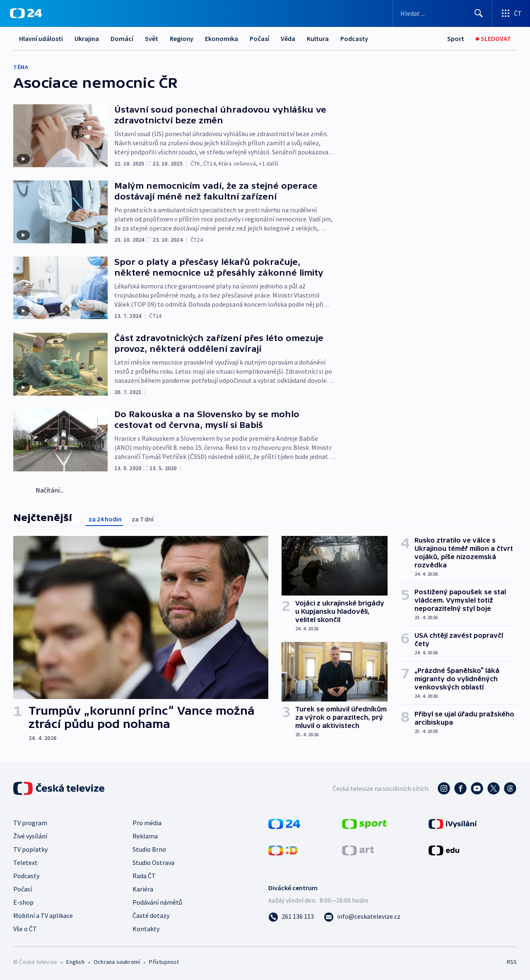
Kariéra (143, 889)
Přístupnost (164, 962)
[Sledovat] (493, 39)
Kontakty (146, 929)
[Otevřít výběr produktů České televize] (511, 13)
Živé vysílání (30, 836)
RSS (512, 962)
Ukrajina (87, 38)
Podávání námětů (157, 902)
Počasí (259, 38)
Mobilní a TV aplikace (43, 915)
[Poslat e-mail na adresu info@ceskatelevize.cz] (362, 916)
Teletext (25, 862)
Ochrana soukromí (117, 962)
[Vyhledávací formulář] (442, 13)
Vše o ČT (25, 929)
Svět (152, 38)
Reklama (145, 836)
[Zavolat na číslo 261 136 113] (291, 916)
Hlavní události (41, 38)
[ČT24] (26, 13)
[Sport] (456, 39)
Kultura (318, 38)
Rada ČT (144, 876)
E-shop (23, 902)
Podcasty (354, 38)
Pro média (147, 823)
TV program (30, 823)
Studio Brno (149, 849)
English (75, 962)
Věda (288, 38)
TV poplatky (30, 849)
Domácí (122, 38)
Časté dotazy (151, 915)
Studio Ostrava (153, 862)
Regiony (182, 38)
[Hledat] (479, 13)
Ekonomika (222, 38)
